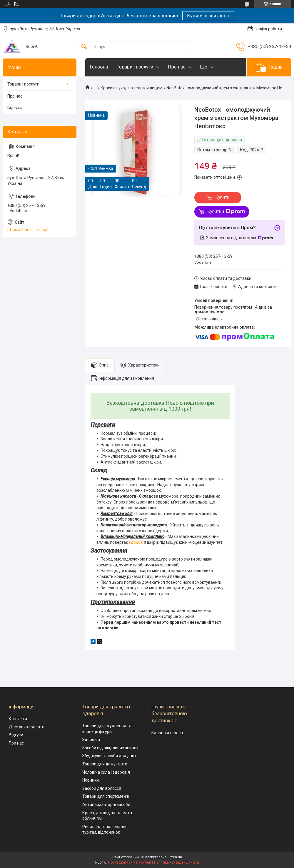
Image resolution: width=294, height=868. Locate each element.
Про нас (177, 67)
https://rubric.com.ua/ (28, 230)
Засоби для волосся (102, 788)
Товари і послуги (135, 67)
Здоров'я (91, 740)
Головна (99, 67)
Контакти (18, 719)
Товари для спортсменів (106, 796)
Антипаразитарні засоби (106, 805)
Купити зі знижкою (208, 16)
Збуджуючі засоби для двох (109, 756)
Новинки (91, 780)
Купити (222, 197)
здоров (136, 542)
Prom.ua (175, 857)
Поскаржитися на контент (130, 862)
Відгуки (15, 108)
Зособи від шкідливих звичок (110, 748)
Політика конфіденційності (177, 862)
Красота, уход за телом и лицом (131, 88)
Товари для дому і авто (105, 764)
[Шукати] (84, 47)
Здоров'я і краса (167, 733)
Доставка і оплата (27, 727)
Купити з (226, 212)
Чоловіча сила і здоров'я (106, 772)
